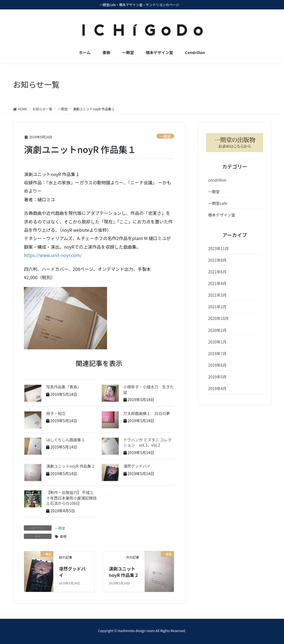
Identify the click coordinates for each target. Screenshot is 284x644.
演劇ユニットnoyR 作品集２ (70, 466)
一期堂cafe (218, 203)
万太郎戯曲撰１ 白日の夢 (147, 413)
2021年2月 (217, 307)
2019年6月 (217, 365)
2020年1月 (217, 342)
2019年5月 (217, 377)
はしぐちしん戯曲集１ (65, 440)
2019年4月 (217, 388)
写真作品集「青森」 (64, 387)
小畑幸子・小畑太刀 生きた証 (149, 390)
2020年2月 (217, 330)
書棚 (63, 536)
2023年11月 (218, 248)
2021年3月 (217, 295)
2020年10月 (218, 318)
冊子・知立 (56, 413)
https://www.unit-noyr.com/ (53, 255)
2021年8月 (217, 260)
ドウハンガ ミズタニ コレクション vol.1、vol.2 (148, 442)
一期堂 (165, 136)
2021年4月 (217, 283)
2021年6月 (217, 272)
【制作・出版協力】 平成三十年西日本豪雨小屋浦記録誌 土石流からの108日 (73, 498)
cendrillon (217, 180)
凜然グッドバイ (137, 466)
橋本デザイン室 (222, 215)
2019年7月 (217, 353)
